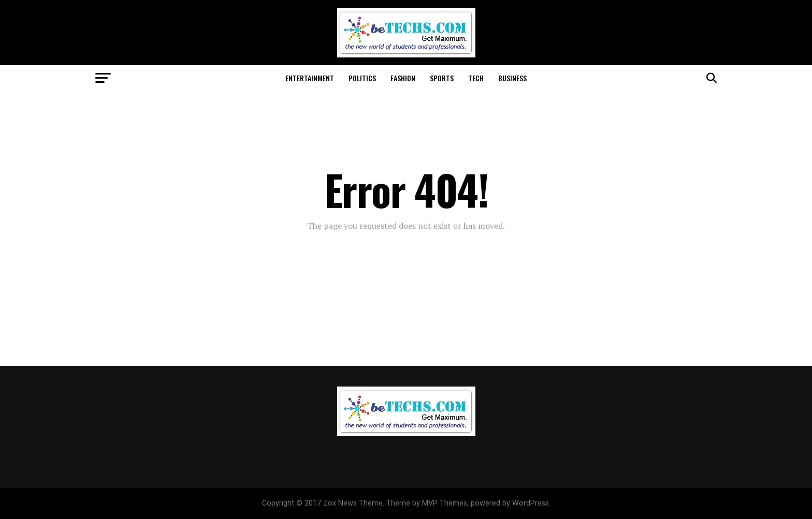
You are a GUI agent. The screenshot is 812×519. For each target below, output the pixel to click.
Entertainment (310, 78)
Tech (476, 78)
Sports (442, 78)
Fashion (403, 78)
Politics (362, 78)
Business (512, 78)
